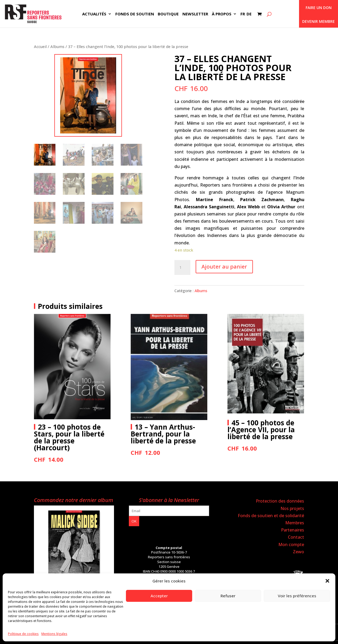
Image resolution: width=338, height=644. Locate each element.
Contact (296, 537)
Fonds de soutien (135, 14)
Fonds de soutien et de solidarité (271, 516)
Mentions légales (54, 634)
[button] (327, 581)
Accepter (159, 596)
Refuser (228, 596)
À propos (222, 14)
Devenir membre (319, 21)
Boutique (168, 14)
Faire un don (319, 8)
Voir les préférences (297, 596)
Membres (295, 523)
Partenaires (293, 530)
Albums (57, 46)
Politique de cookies (23, 634)
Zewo (299, 552)
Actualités (94, 14)
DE (249, 14)
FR (243, 14)
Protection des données (280, 501)
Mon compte (291, 544)
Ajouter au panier (224, 267)
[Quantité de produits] (182, 267)
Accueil (40, 46)
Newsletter (195, 14)
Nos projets (292, 508)
